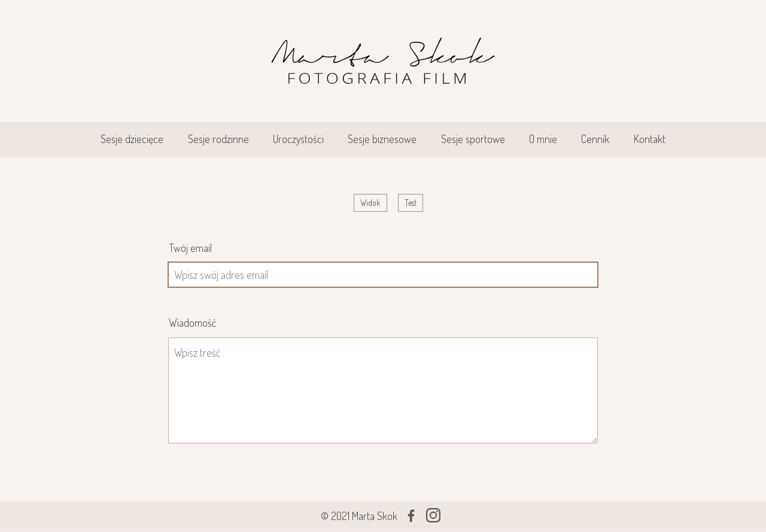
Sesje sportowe (473, 139)
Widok (373, 204)
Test (411, 203)
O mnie (543, 139)
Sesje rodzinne (218, 139)
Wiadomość (192, 323)
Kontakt (650, 139)
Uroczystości (298, 139)
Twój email (190, 248)
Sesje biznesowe (382, 139)
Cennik (595, 139)
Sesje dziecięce (132, 139)
